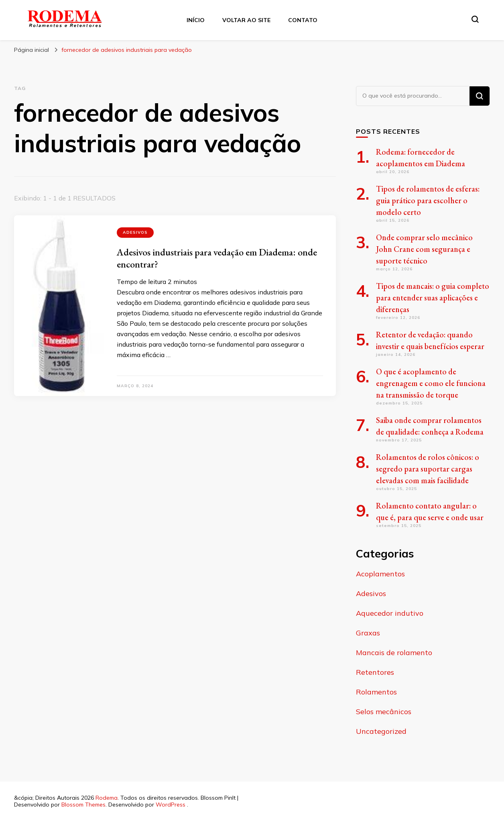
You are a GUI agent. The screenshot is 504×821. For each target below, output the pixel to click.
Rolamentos (376, 692)
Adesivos (135, 232)
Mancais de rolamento (394, 653)
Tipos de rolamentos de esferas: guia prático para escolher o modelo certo (428, 200)
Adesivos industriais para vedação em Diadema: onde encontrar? (217, 258)
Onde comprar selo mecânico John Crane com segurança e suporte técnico (424, 249)
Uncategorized (381, 731)
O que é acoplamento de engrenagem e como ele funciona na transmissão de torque (431, 383)
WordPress (171, 805)
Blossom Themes (83, 805)
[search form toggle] (475, 19)
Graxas (368, 633)
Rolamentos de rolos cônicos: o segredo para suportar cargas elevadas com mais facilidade (428, 469)
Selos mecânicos (384, 712)
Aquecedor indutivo (390, 613)
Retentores (375, 672)
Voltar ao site (246, 20)
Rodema (107, 798)
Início (196, 20)
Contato (303, 20)
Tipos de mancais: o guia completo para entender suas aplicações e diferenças (433, 298)
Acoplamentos (380, 574)
